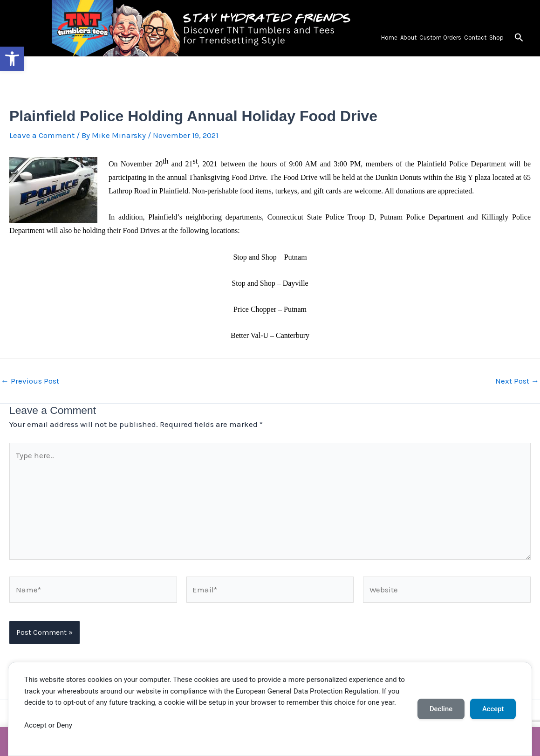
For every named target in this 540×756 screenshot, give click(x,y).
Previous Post (30, 381)
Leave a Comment (42, 135)
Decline (441, 709)
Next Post (517, 381)
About (408, 38)
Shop (496, 38)
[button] (12, 59)
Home (389, 38)
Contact (475, 38)
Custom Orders (440, 38)
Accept (493, 709)
